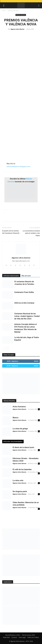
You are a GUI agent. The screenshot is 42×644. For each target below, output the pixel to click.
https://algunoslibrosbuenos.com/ (21, 261)
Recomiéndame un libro (13, 635)
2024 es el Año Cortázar (24, 303)
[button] (4, 5)
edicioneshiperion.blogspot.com (18, 167)
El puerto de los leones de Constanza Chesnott (11, 232)
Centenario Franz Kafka (24, 292)
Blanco (16, 418)
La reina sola (18, 480)
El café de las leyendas (22, 469)
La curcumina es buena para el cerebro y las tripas (31, 233)
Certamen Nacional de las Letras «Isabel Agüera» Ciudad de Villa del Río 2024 (27, 316)
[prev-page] (4, 348)
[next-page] (7, 348)
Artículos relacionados (11, 276)
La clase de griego (20, 429)
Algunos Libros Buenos (17, 29)
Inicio (4, 11)
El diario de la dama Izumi (23, 447)
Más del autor (26, 276)
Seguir (36, 361)
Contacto (14, 637)
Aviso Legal (22, 637)
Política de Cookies (33, 637)
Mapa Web (6, 637)
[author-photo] (21, 255)
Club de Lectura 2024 (28, 635)
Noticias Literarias (13, 11)
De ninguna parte (20, 491)
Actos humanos (19, 407)
